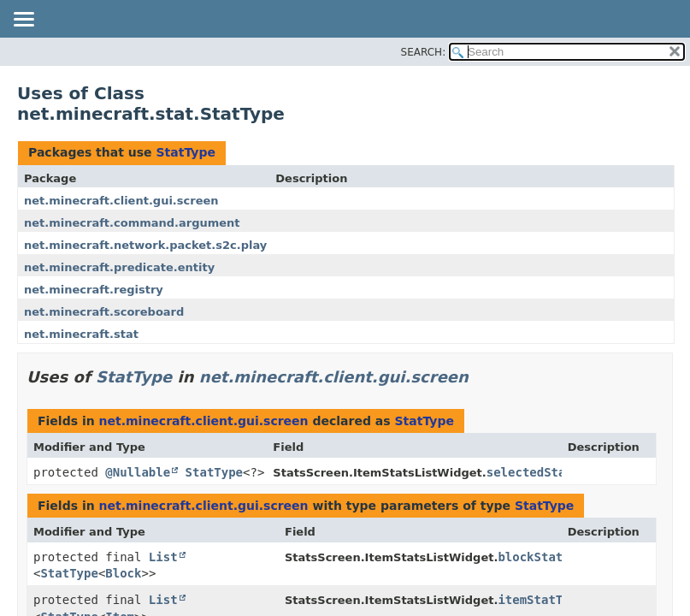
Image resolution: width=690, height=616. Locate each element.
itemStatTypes (545, 600)
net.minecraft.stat (81, 334)
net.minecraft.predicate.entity (119, 267)
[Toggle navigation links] (23, 21)
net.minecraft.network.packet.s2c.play (145, 245)
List (163, 557)
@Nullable (138, 472)
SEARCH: (424, 52)
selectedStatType (544, 472)
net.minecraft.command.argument (132, 223)
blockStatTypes (548, 557)
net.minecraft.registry (94, 290)
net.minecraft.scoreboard (104, 312)
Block (123, 573)
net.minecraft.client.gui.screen (121, 201)
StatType (185, 152)
